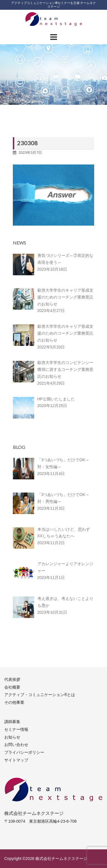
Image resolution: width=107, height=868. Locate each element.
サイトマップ (16, 760)
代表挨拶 (12, 679)
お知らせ (12, 737)
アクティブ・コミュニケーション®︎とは (40, 695)
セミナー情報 (16, 729)
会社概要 (12, 687)
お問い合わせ (16, 745)
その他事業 (14, 702)
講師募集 (12, 722)
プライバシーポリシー (24, 752)
